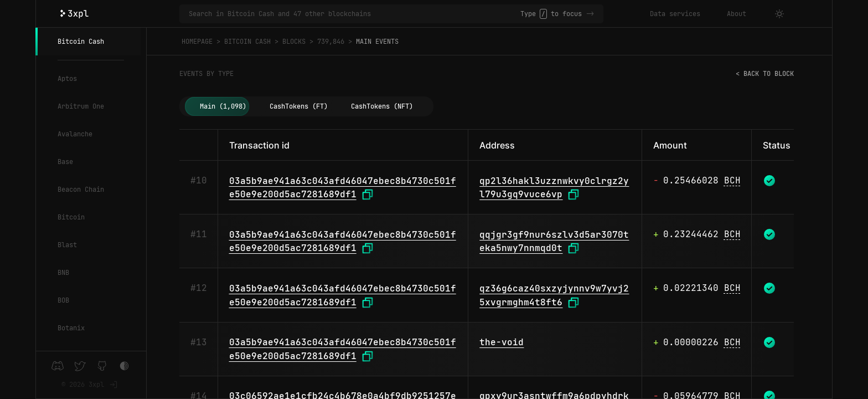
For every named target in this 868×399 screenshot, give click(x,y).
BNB (63, 273)
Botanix (71, 328)
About (737, 14)
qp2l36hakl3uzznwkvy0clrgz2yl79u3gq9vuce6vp (554, 188)
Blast (67, 245)
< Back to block (765, 74)
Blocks (294, 42)
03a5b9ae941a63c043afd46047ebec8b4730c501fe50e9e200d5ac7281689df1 (343, 188)
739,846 (331, 42)
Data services (675, 14)
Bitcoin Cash (81, 42)
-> (590, 14)
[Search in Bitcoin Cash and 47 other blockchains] (355, 14)
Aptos (67, 79)
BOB (63, 300)
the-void (502, 342)
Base (65, 162)
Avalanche (75, 134)
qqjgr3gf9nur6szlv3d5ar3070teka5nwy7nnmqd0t (554, 242)
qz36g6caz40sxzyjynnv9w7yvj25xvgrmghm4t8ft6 (554, 295)
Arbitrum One (81, 106)
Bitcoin (71, 217)
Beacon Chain (81, 190)
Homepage (197, 42)
